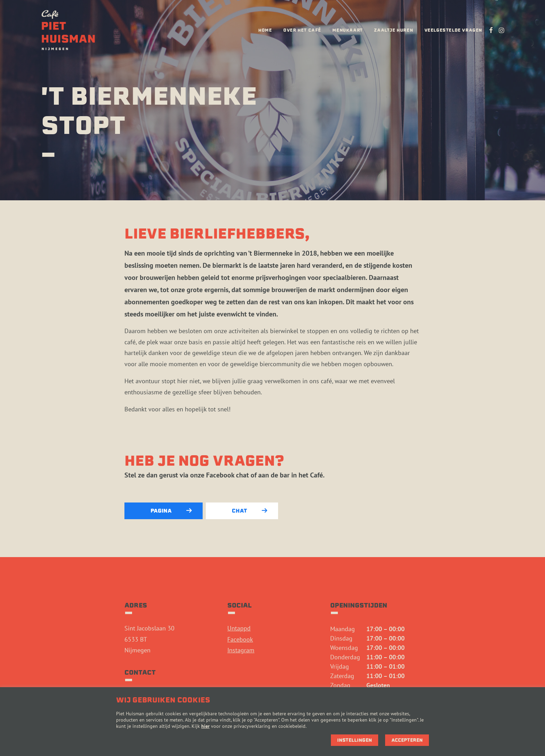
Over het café (302, 30)
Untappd (239, 628)
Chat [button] (250, 511)
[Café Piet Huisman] (68, 30)
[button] (491, 30)
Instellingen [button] (355, 740)
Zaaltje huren (393, 30)
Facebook (240, 639)
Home (265, 30)
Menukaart (347, 30)
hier (205, 726)
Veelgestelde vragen (453, 30)
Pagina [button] (171, 511)
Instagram (241, 650)
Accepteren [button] (407, 740)
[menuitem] (265, 30)
